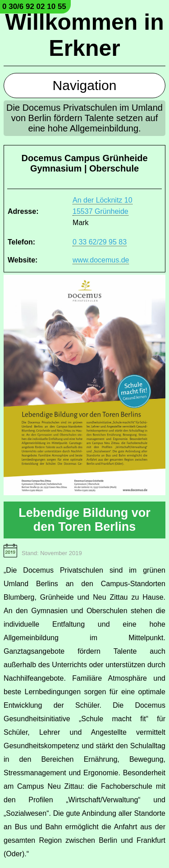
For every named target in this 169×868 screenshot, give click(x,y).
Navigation (85, 85)
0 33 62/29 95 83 (100, 242)
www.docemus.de (101, 260)
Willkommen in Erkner (84, 35)
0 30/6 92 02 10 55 (34, 7)
